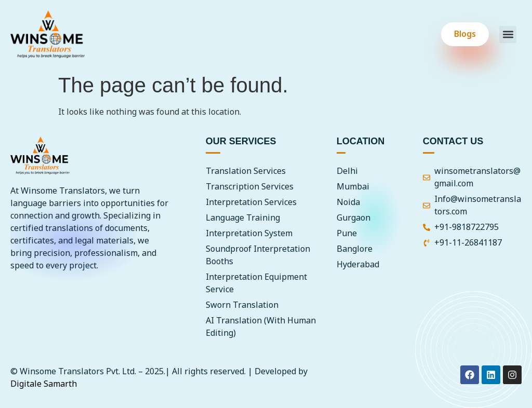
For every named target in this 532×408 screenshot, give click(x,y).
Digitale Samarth (44, 384)
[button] (508, 35)
